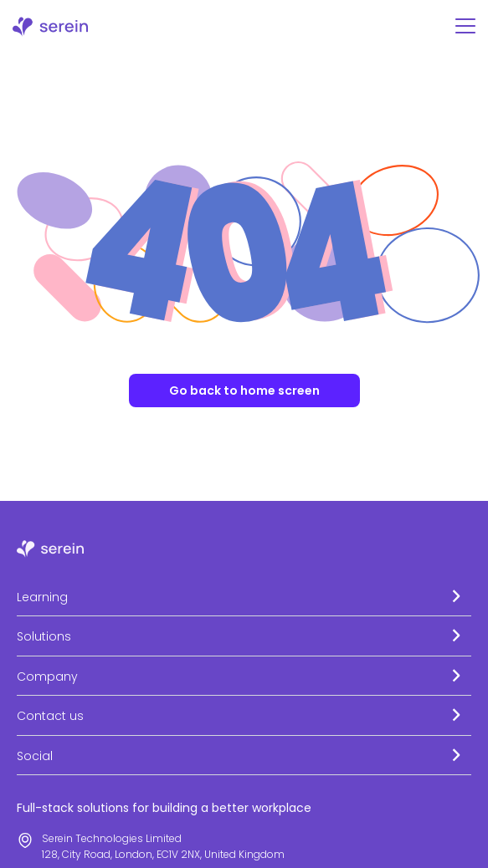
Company (47, 677)
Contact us (50, 716)
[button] (244, 597)
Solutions (44, 636)
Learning (42, 597)
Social (35, 756)
